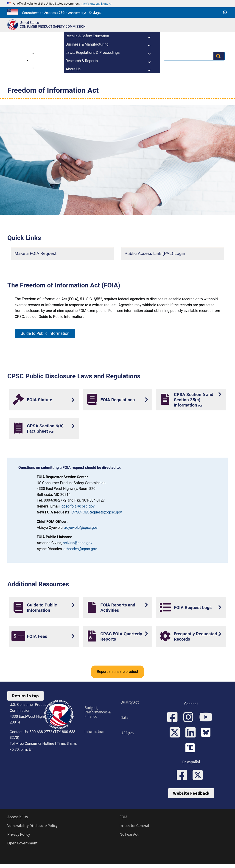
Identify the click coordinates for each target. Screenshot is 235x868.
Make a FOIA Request (35, 253)
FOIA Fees (37, 636)
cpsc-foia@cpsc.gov (78, 506)
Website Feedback (191, 797)
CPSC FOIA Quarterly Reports (121, 636)
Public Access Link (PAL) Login (155, 253)
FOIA (123, 821)
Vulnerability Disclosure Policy (32, 830)
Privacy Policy (19, 838)
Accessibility (18, 821)
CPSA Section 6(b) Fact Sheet (45, 429)
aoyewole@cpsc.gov (81, 528)
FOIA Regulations (117, 400)
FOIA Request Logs (193, 607)
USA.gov (126, 733)
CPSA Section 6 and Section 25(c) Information (193, 400)
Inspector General (134, 830)
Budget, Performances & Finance (97, 712)
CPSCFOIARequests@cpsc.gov (97, 512)
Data (123, 718)
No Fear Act (129, 838)
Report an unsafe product (117, 672)
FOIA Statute (39, 400)
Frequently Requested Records (195, 636)
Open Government (22, 847)
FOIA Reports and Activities (118, 608)
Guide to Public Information (45, 333)
